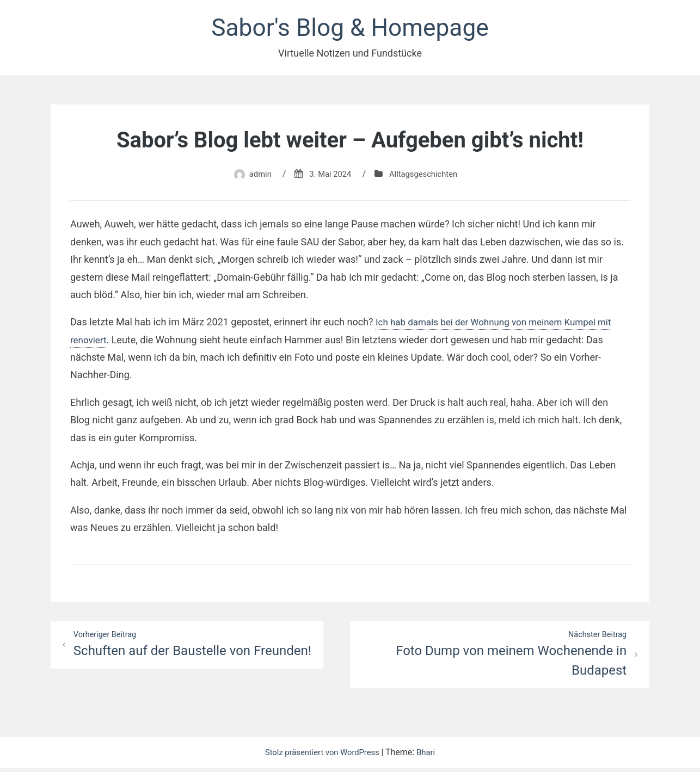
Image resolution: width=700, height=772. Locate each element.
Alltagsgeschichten (426, 177)
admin (255, 177)
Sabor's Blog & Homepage (350, 29)
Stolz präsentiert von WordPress (322, 756)
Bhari (431, 756)
